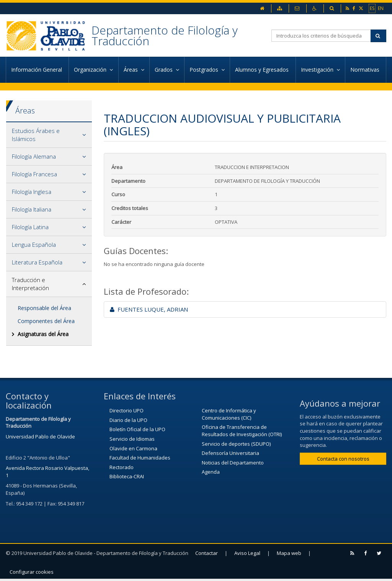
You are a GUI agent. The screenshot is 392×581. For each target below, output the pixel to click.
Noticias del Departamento (233, 463)
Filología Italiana (32, 209)
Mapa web (289, 553)
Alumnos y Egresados (263, 70)
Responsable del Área (44, 308)
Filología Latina (30, 227)
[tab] (49, 135)
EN (381, 8)
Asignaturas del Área (43, 334)
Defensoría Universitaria (230, 453)
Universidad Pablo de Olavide (40, 437)
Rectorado (122, 467)
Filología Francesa (34, 174)
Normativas (366, 70)
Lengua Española (34, 245)
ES (372, 8)
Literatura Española (37, 262)
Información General (37, 70)
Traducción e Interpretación (30, 284)
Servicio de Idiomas (132, 439)
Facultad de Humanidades (140, 458)
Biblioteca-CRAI (127, 476)
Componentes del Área (46, 321)
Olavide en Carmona (133, 448)
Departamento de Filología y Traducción (165, 35)
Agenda (211, 472)
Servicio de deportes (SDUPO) (236, 444)
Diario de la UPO (128, 420)
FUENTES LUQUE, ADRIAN (149, 309)
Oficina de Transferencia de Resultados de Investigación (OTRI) (242, 431)
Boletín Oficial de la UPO (137, 429)
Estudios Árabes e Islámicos (36, 135)
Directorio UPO (127, 410)
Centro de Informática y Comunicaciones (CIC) (229, 414)
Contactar (207, 553)
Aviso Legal (247, 553)
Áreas (25, 111)
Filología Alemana (34, 156)
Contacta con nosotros (343, 459)
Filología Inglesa (32, 192)
